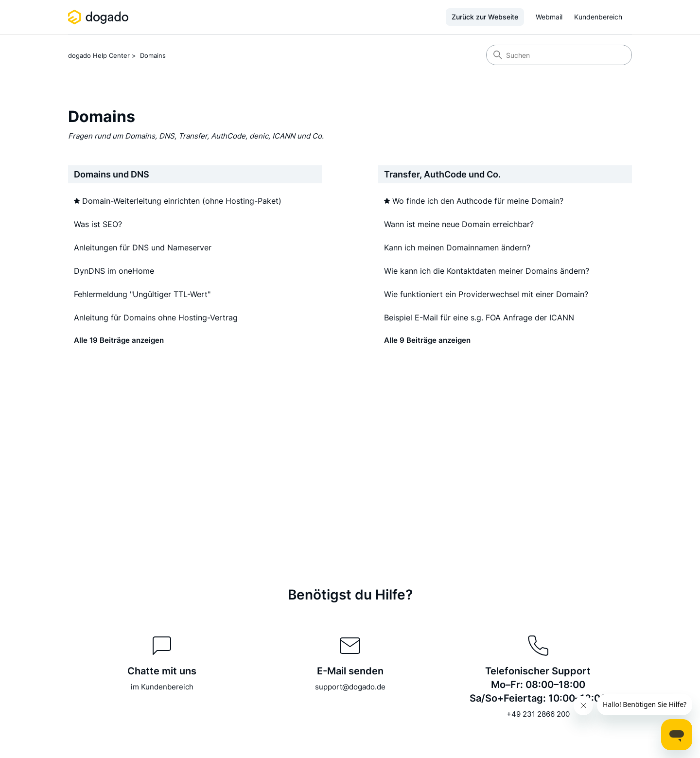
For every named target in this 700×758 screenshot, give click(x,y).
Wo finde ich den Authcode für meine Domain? (478, 201)
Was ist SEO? (98, 224)
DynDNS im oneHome (114, 271)
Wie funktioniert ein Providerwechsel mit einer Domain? (486, 294)
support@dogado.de (350, 687)
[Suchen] (559, 55)
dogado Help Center (99, 55)
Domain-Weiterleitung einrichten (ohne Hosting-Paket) (182, 201)
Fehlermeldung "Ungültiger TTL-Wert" (142, 294)
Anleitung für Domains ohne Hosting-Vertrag (156, 317)
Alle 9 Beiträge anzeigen (427, 340)
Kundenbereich (598, 17)
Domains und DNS (112, 174)
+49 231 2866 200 (538, 714)
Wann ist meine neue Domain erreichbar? (459, 224)
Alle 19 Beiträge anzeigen (119, 340)
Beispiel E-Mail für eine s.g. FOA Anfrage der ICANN (479, 317)
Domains (153, 55)
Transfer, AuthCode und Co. (442, 174)
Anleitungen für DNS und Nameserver (143, 247)
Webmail (549, 17)
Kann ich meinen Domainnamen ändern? (457, 247)
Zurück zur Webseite (485, 17)
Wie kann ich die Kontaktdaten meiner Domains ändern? (487, 271)
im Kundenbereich (162, 687)
